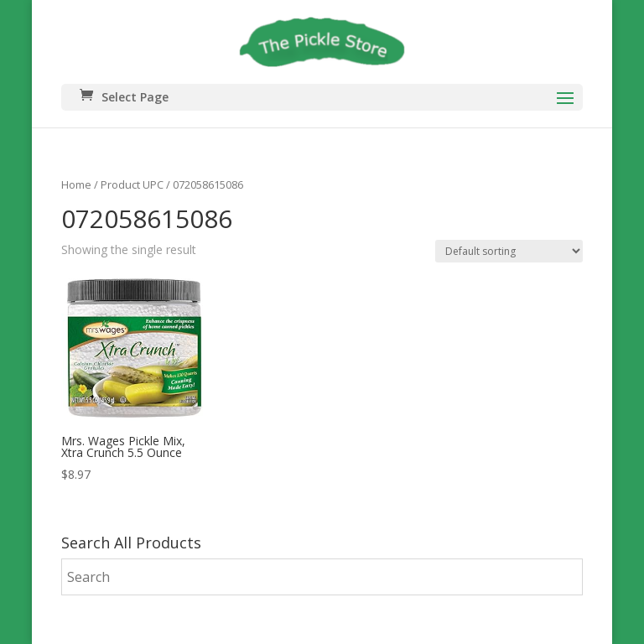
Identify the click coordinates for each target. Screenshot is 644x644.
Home (76, 184)
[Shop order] (509, 251)
